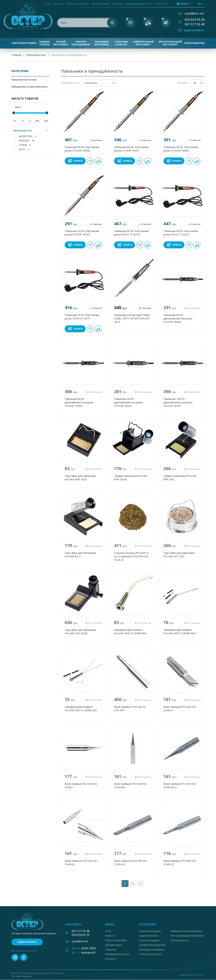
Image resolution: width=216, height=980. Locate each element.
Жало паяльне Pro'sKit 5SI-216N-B (81, 862)
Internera (199, 975)
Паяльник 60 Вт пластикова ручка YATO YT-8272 (181, 233)
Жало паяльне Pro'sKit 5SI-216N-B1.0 (180, 785)
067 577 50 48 (195, 24)
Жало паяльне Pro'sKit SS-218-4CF (130, 708)
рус (200, 4)
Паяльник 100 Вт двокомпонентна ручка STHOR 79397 (178, 402)
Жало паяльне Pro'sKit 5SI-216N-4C (131, 862)
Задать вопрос (194, 30)
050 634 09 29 (195, 20)
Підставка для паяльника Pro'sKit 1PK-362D (80, 632)
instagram (15, 958)
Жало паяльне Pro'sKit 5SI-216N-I (81, 785)
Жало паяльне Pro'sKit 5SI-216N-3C (180, 862)
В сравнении (98, 161)
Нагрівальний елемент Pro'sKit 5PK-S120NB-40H (180, 632)
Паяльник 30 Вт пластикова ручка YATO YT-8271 (82, 317)
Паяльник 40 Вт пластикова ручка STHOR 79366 (181, 149)
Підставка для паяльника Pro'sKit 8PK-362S (80, 478)
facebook (24, 958)
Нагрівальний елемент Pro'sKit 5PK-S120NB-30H (81, 708)
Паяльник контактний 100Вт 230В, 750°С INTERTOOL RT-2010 (132, 318)
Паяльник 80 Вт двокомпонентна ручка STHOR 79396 (178, 318)
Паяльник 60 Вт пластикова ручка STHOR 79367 (131, 149)
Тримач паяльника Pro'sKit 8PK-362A (131, 478)
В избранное (90, 161)
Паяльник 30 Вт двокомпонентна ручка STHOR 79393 (129, 402)
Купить (78, 161)
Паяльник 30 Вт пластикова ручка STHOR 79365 (82, 233)
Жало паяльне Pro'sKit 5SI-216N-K (180, 708)
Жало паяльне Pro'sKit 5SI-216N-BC (131, 785)
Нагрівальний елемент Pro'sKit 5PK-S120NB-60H (130, 632)
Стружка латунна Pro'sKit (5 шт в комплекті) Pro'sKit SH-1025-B (131, 556)
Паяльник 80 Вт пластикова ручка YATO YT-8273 (131, 233)
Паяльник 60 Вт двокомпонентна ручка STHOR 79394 (79, 402)
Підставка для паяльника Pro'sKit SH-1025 (179, 555)
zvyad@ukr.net (194, 13)
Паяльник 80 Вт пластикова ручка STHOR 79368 (82, 149)
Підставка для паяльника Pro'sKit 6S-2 (80, 555)
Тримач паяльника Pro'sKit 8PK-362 (180, 478)
